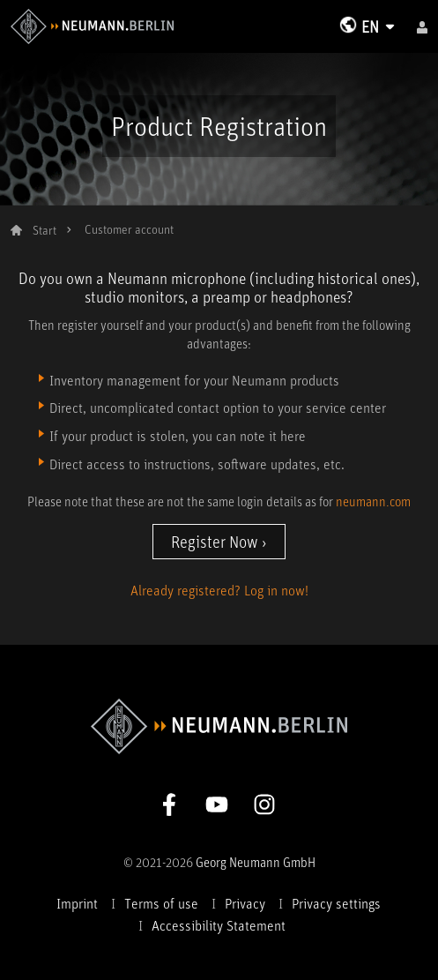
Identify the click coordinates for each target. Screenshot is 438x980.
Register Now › (219, 542)
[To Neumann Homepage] (92, 24)
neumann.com (373, 501)
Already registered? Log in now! (219, 590)
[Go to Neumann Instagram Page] (264, 803)
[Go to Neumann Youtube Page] (217, 803)
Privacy (245, 903)
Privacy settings (336, 903)
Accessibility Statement (219, 925)
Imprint (77, 903)
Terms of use (161, 903)
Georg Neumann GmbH (256, 862)
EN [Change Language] (370, 26)
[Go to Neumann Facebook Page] (169, 803)
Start (45, 230)
